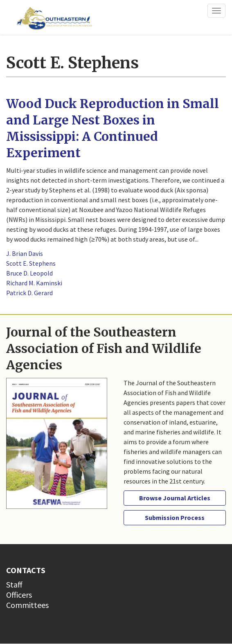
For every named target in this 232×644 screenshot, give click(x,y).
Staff (14, 584)
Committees (27, 605)
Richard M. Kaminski (34, 283)
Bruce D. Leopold (29, 273)
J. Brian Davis (25, 253)
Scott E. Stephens (31, 263)
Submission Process (175, 517)
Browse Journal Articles (175, 498)
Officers (19, 595)
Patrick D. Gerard (29, 293)
